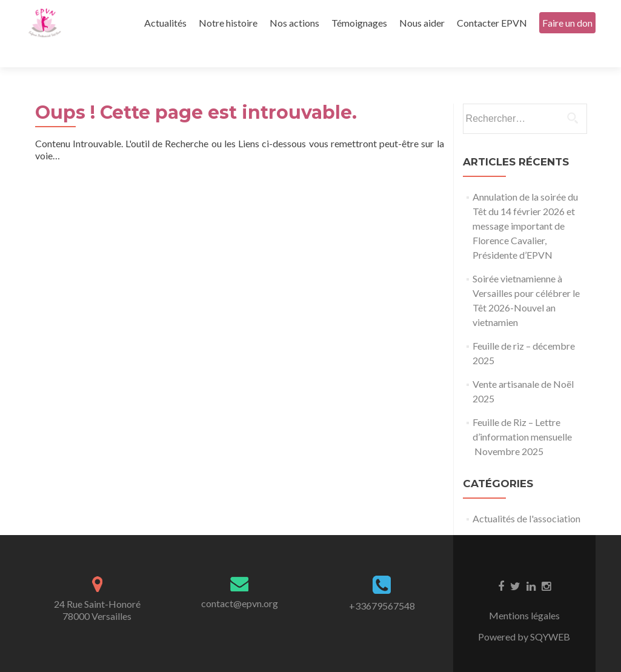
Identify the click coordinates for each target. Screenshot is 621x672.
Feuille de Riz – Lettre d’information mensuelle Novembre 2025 (522, 415)
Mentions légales (524, 594)
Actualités (165, 23)
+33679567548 (382, 584)
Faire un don (567, 23)
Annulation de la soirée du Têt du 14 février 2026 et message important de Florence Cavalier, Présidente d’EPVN (525, 205)
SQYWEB (550, 615)
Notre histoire (228, 23)
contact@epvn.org (240, 582)
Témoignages (359, 23)
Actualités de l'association (526, 497)
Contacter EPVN (492, 23)
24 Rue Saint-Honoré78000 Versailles (97, 589)
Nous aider (422, 23)
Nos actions (294, 23)
